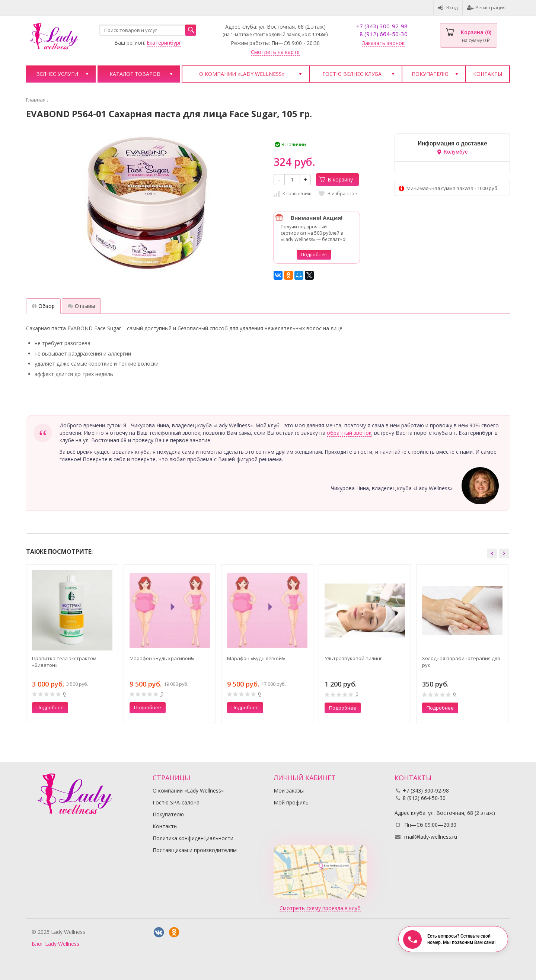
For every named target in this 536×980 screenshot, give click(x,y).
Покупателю (430, 74)
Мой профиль (291, 802)
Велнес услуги (57, 74)
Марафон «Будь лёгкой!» (256, 658)
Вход (448, 7)
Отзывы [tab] (81, 306)
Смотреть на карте (275, 52)
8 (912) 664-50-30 (384, 34)
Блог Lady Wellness (55, 944)
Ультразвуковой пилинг (353, 658)
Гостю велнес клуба (352, 74)
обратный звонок (349, 433)
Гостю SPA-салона (176, 802)
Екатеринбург (164, 43)
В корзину (336, 179)
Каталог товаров (135, 74)
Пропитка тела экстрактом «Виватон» (64, 662)
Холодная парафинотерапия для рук (461, 662)
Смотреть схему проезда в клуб (320, 908)
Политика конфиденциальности (193, 838)
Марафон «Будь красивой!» (162, 658)
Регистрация (486, 7)
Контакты (488, 74)
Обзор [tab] (43, 306)
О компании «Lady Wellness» (242, 74)
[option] (72, 643)
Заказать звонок (383, 43)
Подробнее (314, 255)
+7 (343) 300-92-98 (382, 26)
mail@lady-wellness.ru (431, 837)
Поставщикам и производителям (195, 850)
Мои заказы (289, 791)
